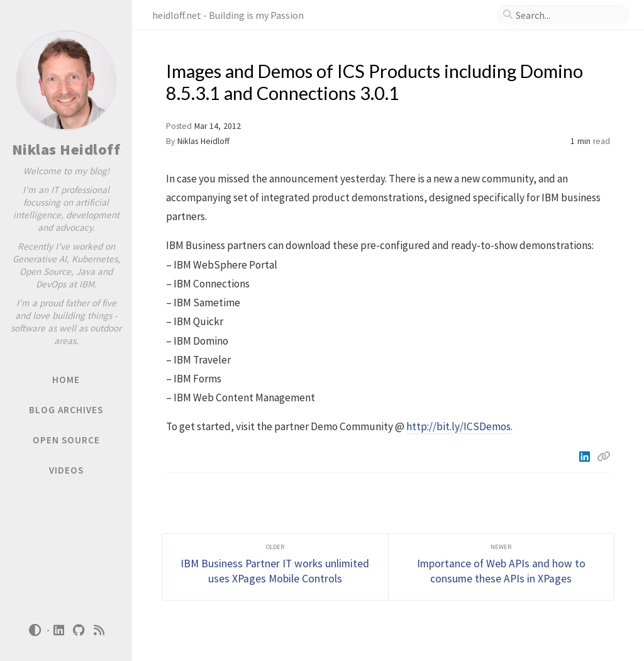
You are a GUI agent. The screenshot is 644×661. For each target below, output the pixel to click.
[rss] (99, 630)
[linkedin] (59, 630)
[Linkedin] (586, 457)
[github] (79, 630)
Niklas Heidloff (66, 149)
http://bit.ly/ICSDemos (458, 426)
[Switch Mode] (35, 630)
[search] (568, 15)
